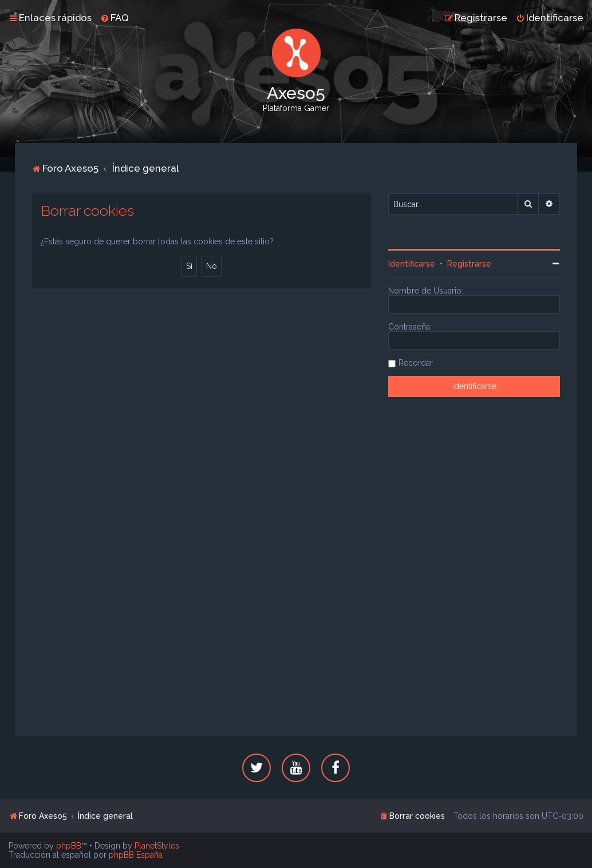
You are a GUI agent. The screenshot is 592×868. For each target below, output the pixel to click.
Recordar (416, 363)
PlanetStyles (157, 846)
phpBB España (136, 855)
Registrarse (469, 264)
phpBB (69, 846)
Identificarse (412, 264)
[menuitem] (115, 18)
